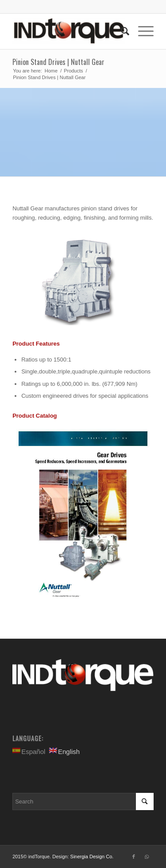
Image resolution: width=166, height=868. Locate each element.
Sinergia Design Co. (92, 857)
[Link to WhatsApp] (147, 857)
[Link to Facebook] (134, 857)
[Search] (121, 31)
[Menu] (141, 31)
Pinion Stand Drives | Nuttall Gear (58, 62)
